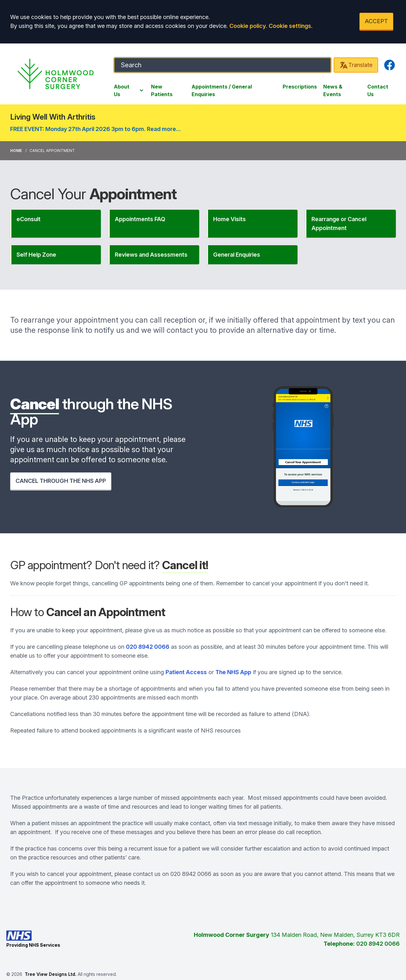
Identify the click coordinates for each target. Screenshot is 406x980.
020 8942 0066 (148, 647)
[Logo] (56, 74)
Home (16, 151)
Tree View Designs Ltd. (51, 974)
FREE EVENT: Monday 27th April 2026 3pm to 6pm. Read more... (95, 129)
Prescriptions (300, 87)
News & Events (333, 90)
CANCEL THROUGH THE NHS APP (61, 481)
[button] (56, 224)
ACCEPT (376, 21)
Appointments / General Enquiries (222, 90)
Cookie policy (248, 26)
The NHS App (233, 672)
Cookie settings (290, 26)
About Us (129, 90)
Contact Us (378, 90)
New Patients (162, 90)
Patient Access (186, 672)
